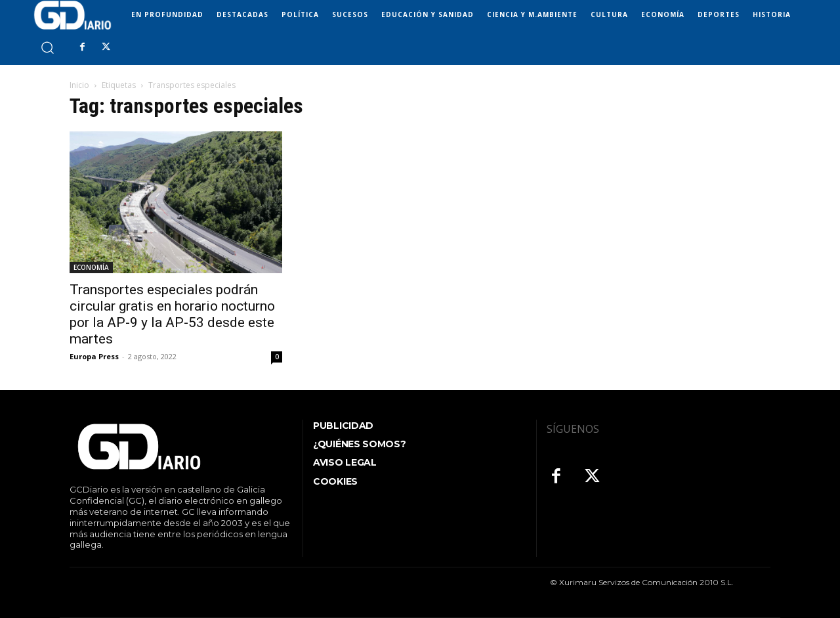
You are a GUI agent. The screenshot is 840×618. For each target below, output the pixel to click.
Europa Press (94, 356)
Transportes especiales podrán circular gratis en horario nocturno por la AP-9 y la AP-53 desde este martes (172, 314)
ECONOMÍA (91, 267)
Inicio (79, 85)
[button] (47, 47)
